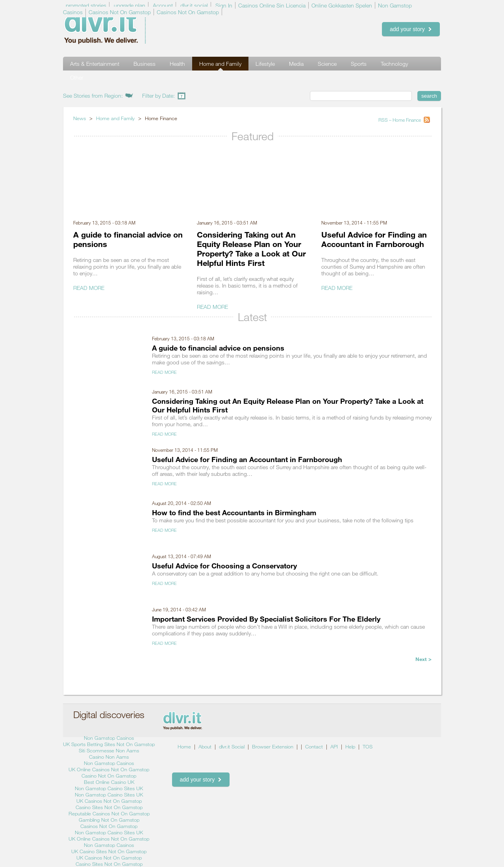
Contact (314, 746)
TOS (368, 746)
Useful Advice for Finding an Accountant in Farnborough (374, 239)
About (205, 746)
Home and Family (220, 64)
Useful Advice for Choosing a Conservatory (224, 566)
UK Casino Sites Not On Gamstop (109, 851)
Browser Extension (273, 746)
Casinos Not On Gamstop (120, 12)
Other (77, 77)
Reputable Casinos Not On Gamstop (109, 813)
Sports (359, 64)
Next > (423, 659)
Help (350, 746)
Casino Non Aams (109, 757)
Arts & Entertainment (95, 64)
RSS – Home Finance (400, 120)
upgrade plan (130, 5)
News (80, 118)
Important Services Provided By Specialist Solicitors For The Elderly (266, 619)
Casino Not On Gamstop (109, 776)
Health (177, 64)
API (334, 746)
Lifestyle (265, 64)
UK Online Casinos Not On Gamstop (109, 769)
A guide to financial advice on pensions (218, 348)
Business (145, 64)
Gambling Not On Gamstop (109, 820)
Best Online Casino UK (109, 782)
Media (296, 64)
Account (163, 5)
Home (184, 746)
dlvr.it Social (232, 746)
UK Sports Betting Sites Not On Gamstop (109, 744)
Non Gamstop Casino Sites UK (109, 788)
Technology (394, 64)
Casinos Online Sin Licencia (272, 5)
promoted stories (86, 5)
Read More (89, 288)
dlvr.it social (194, 5)
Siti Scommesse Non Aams (109, 750)
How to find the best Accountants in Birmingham (234, 512)
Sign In (224, 5)
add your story (411, 29)
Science (327, 64)
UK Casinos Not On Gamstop (109, 801)
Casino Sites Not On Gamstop (109, 807)
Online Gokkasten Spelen (342, 5)
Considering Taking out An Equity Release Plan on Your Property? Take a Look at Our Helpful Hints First (251, 249)
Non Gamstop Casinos (109, 738)
